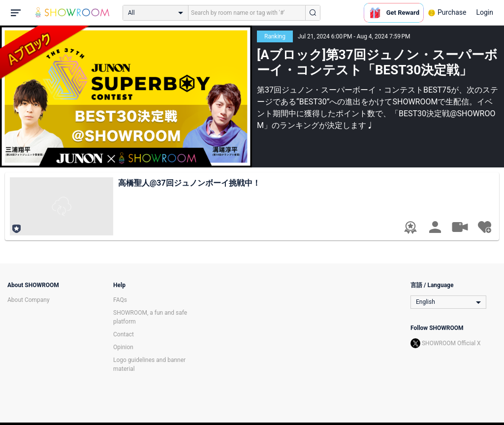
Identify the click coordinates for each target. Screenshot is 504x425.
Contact (124, 334)
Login (485, 12)
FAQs (120, 300)
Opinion (123, 347)
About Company (29, 300)
